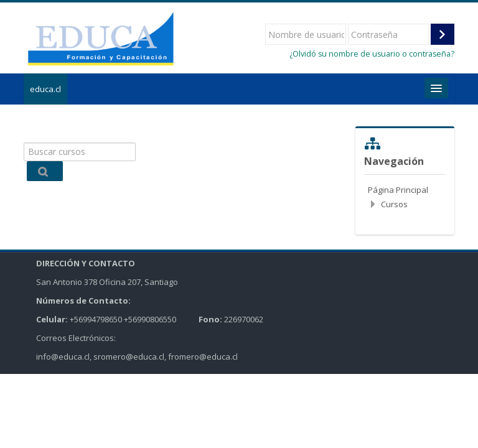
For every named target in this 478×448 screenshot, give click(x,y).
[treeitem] (405, 197)
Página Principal (398, 190)
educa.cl (45, 89)
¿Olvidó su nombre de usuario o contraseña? (372, 54)
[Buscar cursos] (79, 152)
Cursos (394, 204)
